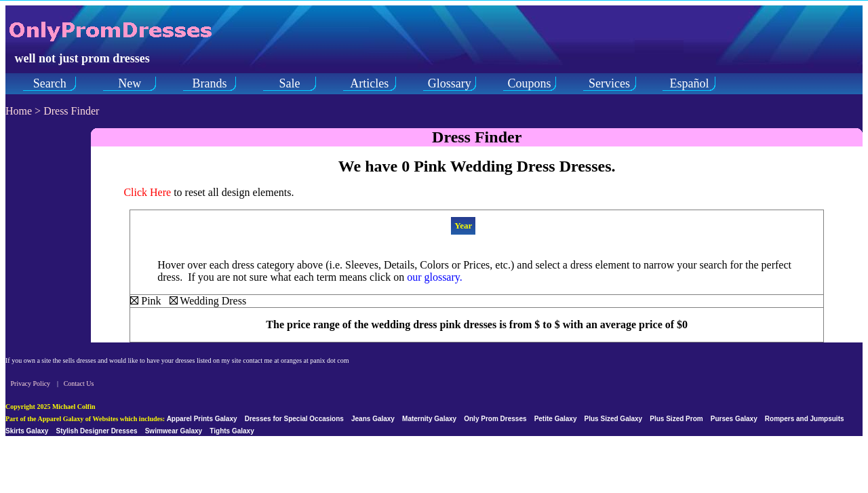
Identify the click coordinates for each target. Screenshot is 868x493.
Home (19, 111)
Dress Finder (71, 111)
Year (463, 225)
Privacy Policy (31, 383)
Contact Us (79, 383)
